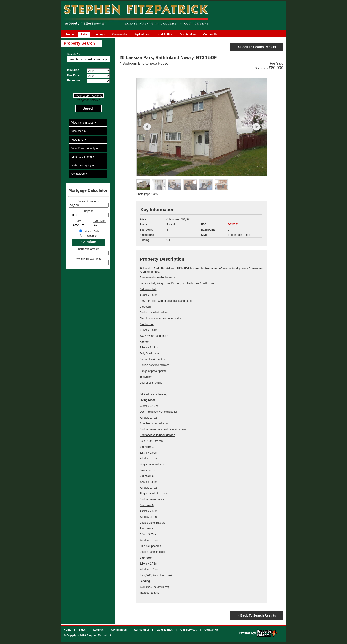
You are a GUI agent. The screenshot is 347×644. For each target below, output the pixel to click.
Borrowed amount (89, 249)
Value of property (89, 201)
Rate (78, 221)
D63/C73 (233, 225)
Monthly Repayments (89, 259)
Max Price (73, 75)
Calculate (89, 242)
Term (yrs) (99, 221)
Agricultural (142, 35)
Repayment (91, 236)
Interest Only (91, 232)
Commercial (120, 35)
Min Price (73, 70)
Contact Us (210, 35)
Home (70, 35)
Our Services (188, 35)
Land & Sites (165, 35)
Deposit (89, 211)
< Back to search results (257, 47)
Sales (84, 35)
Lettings (100, 35)
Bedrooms (74, 80)
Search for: (74, 55)
